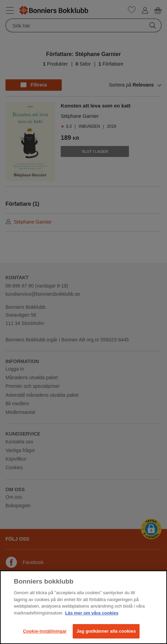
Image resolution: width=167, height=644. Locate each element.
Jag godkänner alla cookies (106, 631)
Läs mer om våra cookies (92, 613)
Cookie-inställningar (45, 631)
